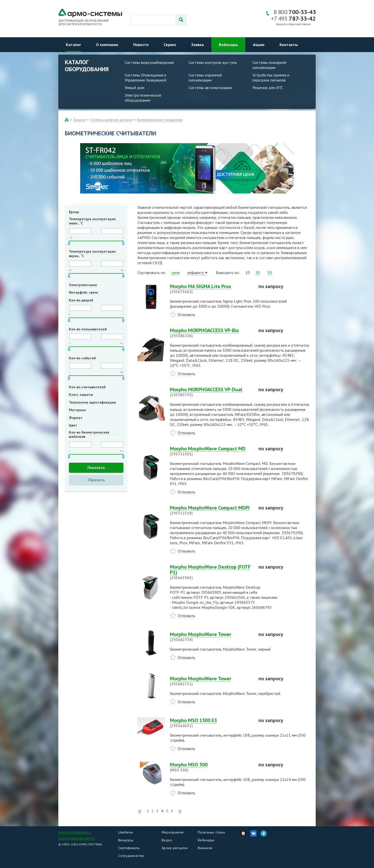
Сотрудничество (131, 856)
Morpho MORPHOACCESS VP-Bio (211, 333)
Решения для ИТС (268, 88)
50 (270, 272)
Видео (167, 840)
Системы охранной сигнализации (205, 77)
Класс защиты (81, 394)
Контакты (289, 45)
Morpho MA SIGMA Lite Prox (211, 289)
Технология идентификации (92, 402)
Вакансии (205, 848)
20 (258, 272)
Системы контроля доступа (213, 62)
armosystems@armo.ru (75, 832)
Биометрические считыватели (160, 120)
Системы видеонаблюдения (149, 62)
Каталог (73, 45)
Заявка (198, 45)
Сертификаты (129, 848)
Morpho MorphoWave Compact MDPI (211, 510)
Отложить (186, 314)
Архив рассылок (175, 848)
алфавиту (196, 272)
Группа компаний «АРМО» (77, 838)
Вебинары (228, 45)
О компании (107, 45)
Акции (259, 45)
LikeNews (126, 832)
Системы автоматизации (210, 88)
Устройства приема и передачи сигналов (271, 77)
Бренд (74, 212)
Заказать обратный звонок (293, 24)
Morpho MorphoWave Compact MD (211, 451)
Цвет (73, 425)
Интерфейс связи (83, 292)
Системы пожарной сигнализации (269, 65)
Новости (141, 45)
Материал (77, 410)
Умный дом (134, 88)
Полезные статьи (211, 832)
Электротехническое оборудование (143, 98)
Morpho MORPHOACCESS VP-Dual (211, 392)
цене (176, 272)
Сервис (170, 45)
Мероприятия (173, 832)
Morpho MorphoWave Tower (211, 637)
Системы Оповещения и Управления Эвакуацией (146, 77)
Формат (76, 418)
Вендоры (126, 840)
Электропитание (83, 285)
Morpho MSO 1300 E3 (211, 723)
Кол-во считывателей (87, 387)
